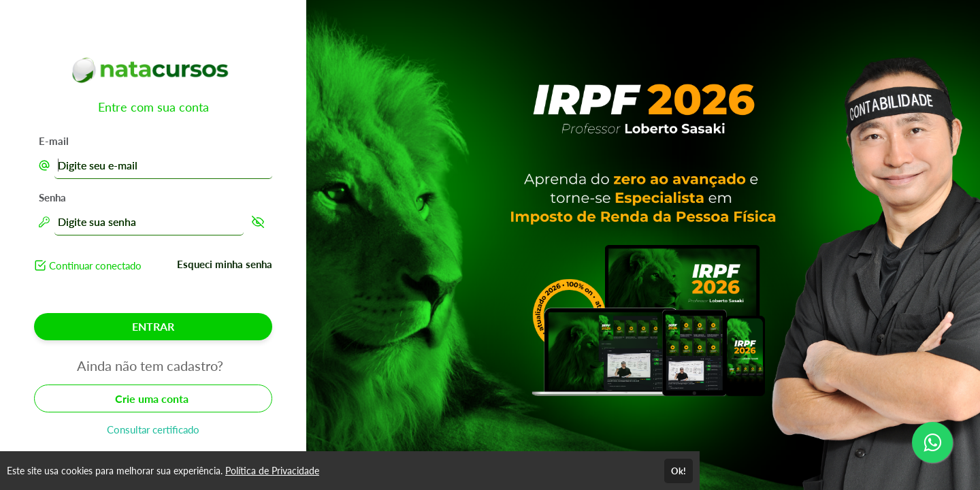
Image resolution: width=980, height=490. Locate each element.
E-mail (54, 141)
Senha (52, 197)
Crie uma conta (153, 398)
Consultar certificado (153, 429)
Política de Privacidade (272, 471)
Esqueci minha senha (225, 264)
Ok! (679, 471)
